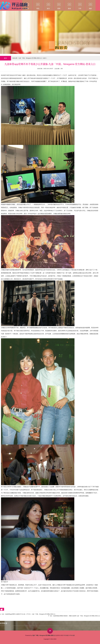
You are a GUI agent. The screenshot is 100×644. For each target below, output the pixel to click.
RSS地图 (66, 635)
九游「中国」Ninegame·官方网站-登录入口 (30, 58)
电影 (90, 5)
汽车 (80, 5)
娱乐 (48, 5)
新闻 (59, 5)
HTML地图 (72, 635)
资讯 (38, 5)
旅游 (69, 5)
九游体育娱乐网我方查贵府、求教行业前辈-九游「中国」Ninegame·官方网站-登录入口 (76, 616)
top (50, 631)
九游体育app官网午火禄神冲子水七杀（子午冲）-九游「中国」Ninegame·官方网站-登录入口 (30, 614)
